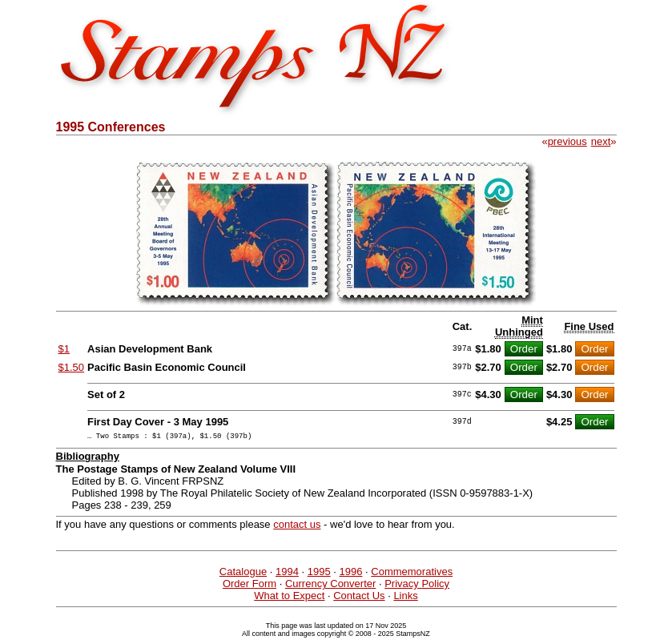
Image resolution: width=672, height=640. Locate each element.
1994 (287, 574)
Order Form (249, 586)
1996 (351, 574)
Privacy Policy (417, 586)
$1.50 (72, 367)
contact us (297, 527)
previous (567, 141)
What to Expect (289, 598)
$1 (64, 349)
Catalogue (243, 574)
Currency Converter (330, 586)
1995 (319, 574)
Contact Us (359, 598)
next (601, 141)
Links (405, 598)
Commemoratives (412, 574)
